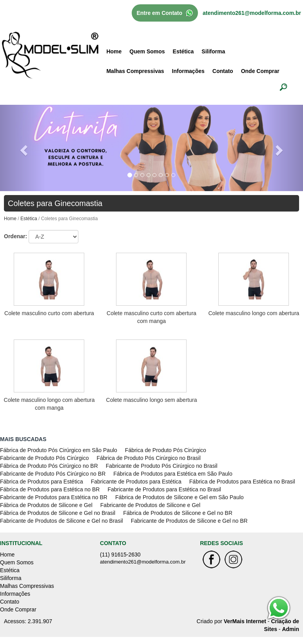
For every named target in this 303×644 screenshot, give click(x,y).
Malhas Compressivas (135, 71)
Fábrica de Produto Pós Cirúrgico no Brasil (148, 458)
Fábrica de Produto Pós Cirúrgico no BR (49, 466)
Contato (223, 71)
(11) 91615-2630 (120, 555)
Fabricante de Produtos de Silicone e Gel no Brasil (62, 521)
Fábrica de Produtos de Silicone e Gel (46, 505)
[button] (23, 148)
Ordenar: (15, 236)
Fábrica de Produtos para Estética (42, 482)
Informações (188, 71)
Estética (183, 51)
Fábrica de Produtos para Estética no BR (50, 489)
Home (114, 51)
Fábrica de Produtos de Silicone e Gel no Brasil (58, 513)
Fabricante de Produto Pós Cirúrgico (44, 458)
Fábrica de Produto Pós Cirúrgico (166, 450)
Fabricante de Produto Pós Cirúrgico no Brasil (162, 466)
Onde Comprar (260, 71)
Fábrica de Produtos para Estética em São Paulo (173, 474)
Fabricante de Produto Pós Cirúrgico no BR (53, 474)
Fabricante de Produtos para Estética (136, 482)
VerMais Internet (245, 621)
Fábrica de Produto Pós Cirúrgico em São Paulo (59, 450)
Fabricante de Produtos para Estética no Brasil (164, 489)
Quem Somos (147, 51)
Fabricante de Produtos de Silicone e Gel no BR (189, 521)
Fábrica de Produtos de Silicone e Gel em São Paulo (180, 497)
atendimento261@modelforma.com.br (252, 13)
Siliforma (213, 51)
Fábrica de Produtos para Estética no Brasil (242, 482)
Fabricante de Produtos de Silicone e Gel (150, 505)
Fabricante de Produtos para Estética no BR (54, 497)
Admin (290, 629)
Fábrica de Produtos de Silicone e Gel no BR (178, 513)
